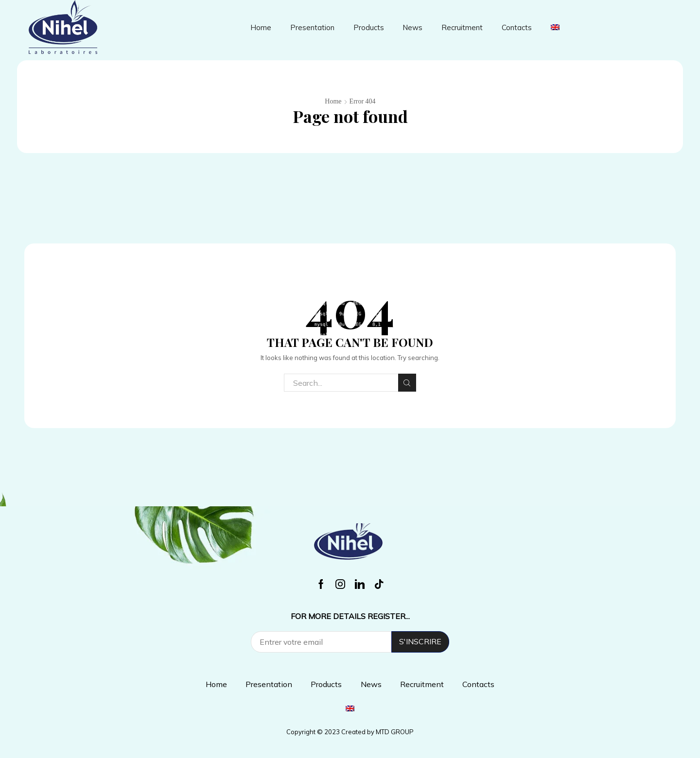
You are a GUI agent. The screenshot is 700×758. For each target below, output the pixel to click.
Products (369, 27)
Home (261, 27)
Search (407, 383)
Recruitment (462, 27)
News (412, 27)
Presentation (312, 27)
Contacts (517, 27)
